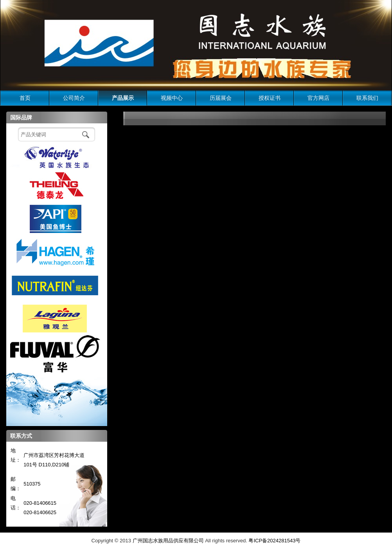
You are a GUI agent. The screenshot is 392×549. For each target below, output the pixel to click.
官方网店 (318, 98)
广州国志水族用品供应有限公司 (168, 541)
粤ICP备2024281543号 (274, 541)
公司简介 (74, 98)
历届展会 (221, 98)
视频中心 (172, 98)
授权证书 (270, 98)
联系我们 (367, 98)
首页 (25, 98)
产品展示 (123, 98)
